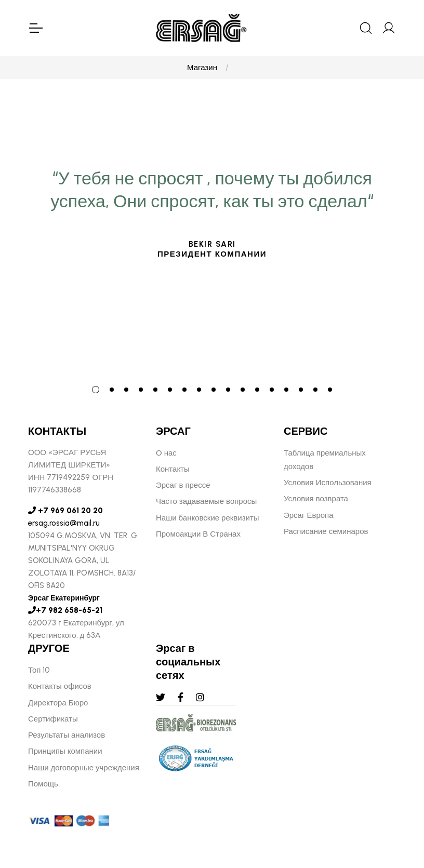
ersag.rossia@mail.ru (64, 523)
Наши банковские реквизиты (208, 518)
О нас (166, 453)
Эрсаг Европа (309, 515)
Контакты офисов (60, 686)
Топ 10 (39, 670)
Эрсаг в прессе (183, 485)
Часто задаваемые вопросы (206, 501)
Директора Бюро (58, 703)
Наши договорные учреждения (84, 768)
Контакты (173, 469)
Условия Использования (328, 483)
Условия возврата (316, 499)
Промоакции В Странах (198, 534)
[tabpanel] (212, 308)
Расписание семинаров (326, 531)
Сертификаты (53, 719)
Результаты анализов (67, 735)
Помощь (43, 784)
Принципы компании (65, 751)
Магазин (202, 68)
